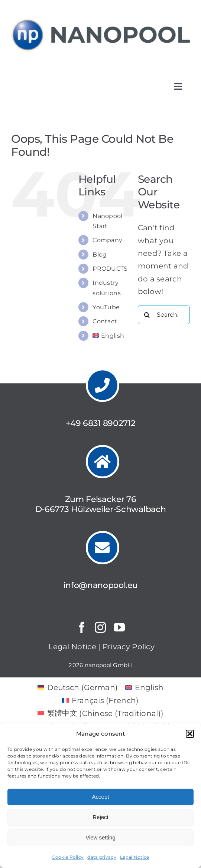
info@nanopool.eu (101, 585)
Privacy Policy (129, 647)
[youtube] (119, 627)
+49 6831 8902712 (101, 423)
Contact (105, 321)
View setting (100, 837)
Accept (101, 797)
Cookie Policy (68, 857)
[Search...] (164, 315)
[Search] (147, 315)
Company (107, 240)
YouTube (106, 307)
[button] (190, 734)
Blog (100, 255)
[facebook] (82, 627)
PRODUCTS (110, 269)
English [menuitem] (149, 687)
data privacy (102, 857)
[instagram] (100, 627)
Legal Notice (135, 857)
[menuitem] (109, 336)
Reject (100, 817)
